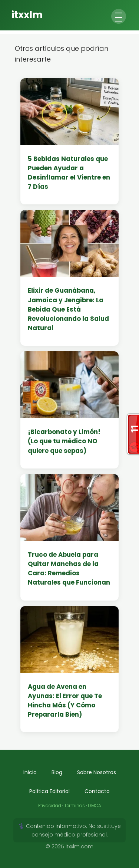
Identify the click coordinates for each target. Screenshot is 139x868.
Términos (75, 806)
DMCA (95, 806)
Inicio (30, 772)
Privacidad (50, 806)
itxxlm (27, 15)
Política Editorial (49, 791)
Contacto (97, 791)
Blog (57, 772)
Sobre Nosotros (97, 772)
